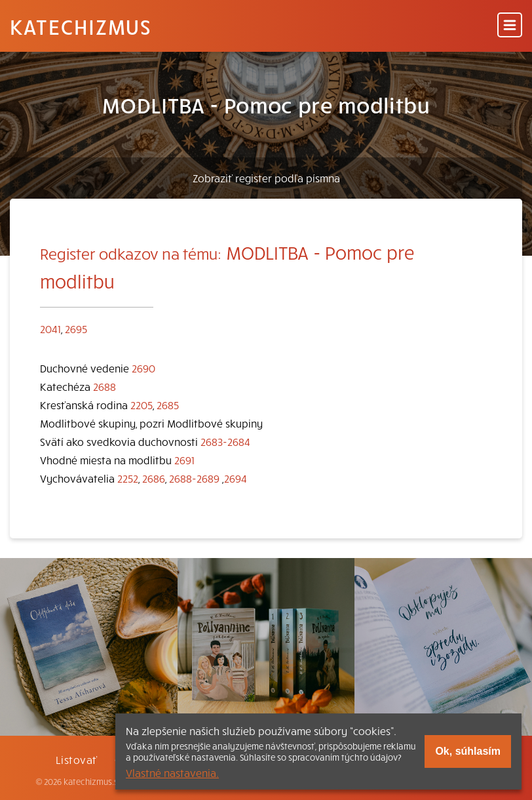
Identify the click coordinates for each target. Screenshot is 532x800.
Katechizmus (81, 26)
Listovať (77, 759)
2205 (142, 405)
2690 (143, 368)
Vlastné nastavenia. (172, 772)
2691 (184, 460)
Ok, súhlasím (468, 751)
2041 (50, 329)
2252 (128, 478)
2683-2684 (225, 441)
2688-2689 (194, 478)
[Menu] (510, 26)
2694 (236, 478)
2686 (154, 478)
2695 (76, 329)
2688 (104, 386)
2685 (168, 405)
